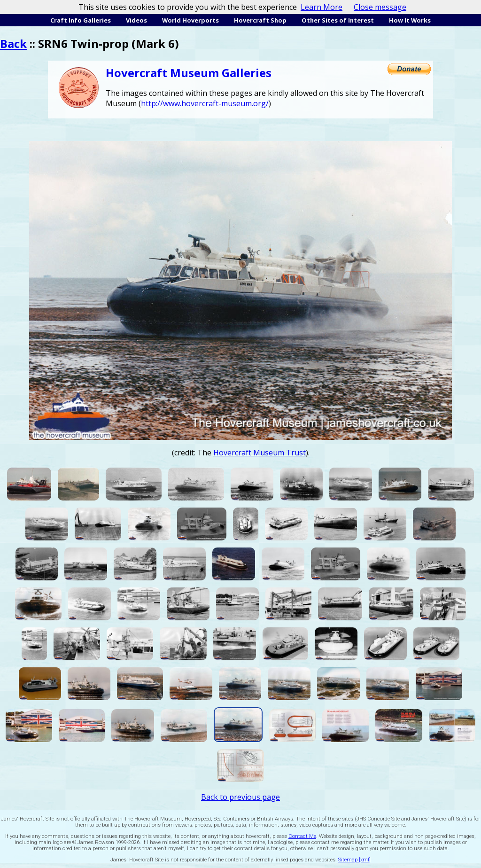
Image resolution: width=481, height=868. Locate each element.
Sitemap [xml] (354, 860)
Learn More (322, 7)
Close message (380, 7)
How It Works (410, 20)
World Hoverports (190, 20)
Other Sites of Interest (338, 20)
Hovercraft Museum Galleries (189, 73)
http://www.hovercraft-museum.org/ (205, 103)
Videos (136, 20)
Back (13, 43)
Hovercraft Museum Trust (260, 453)
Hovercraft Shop (260, 20)
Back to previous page (240, 797)
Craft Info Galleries (81, 20)
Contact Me (302, 836)
